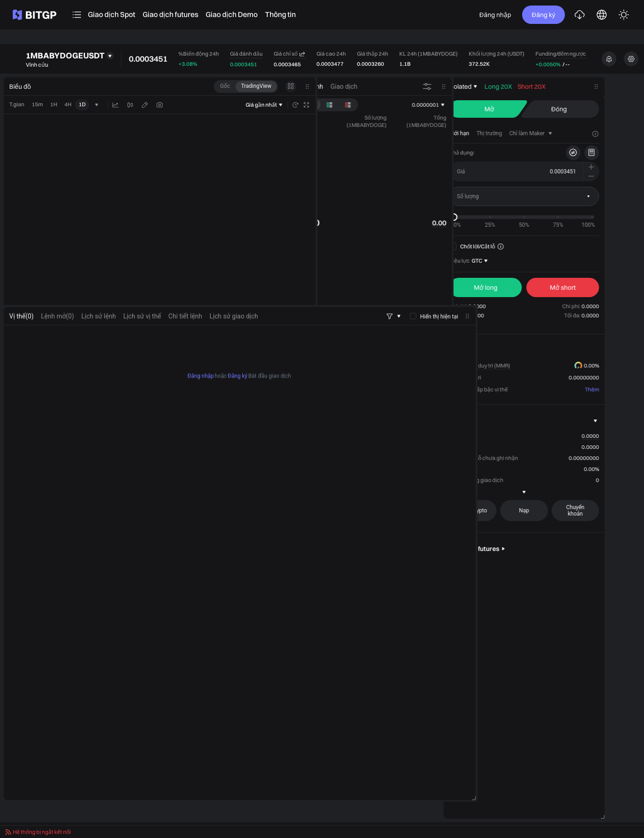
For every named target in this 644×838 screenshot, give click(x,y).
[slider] (489, 217)
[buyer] (521, 287)
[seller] (598, 287)
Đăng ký (543, 15)
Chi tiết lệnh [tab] (185, 335)
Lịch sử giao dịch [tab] (234, 335)
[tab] (495, 133)
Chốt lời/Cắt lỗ (508, 247)
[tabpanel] (240, 581)
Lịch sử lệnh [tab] (99, 335)
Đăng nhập (495, 15)
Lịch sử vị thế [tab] (142, 335)
